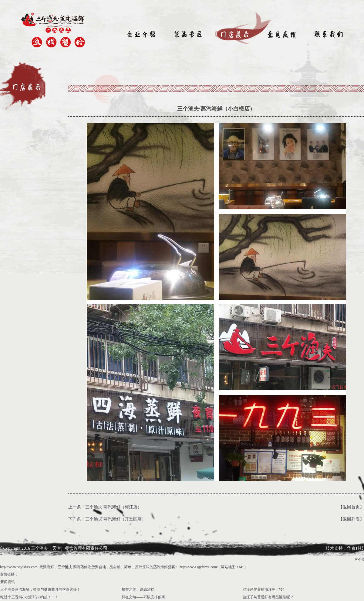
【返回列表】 (351, 519)
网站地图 (228, 567)
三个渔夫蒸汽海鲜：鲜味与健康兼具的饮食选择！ (40, 589)
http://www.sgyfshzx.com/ (19, 567)
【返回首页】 (351, 507)
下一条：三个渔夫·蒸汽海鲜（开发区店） (107, 519)
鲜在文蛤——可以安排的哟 (143, 597)
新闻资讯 (8, 582)
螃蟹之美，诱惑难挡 (138, 589)
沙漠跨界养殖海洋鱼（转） (265, 589)
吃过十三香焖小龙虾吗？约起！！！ (29, 597)
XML (240, 567)
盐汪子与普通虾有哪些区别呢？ (268, 597)
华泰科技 (356, 548)
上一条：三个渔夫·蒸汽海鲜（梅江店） (105, 507)
